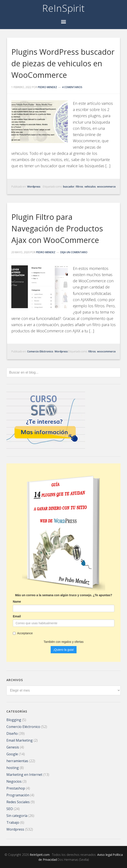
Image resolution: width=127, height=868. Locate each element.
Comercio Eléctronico (40, 351)
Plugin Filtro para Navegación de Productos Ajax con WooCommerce (57, 228)
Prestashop (16, 788)
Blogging (14, 719)
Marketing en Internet (24, 774)
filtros (79, 187)
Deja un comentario (74, 252)
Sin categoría (17, 815)
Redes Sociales (18, 801)
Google (12, 754)
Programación (18, 795)
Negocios (14, 781)
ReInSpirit (63, 8)
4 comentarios (72, 87)
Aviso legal (105, 854)
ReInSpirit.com (40, 854)
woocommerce (106, 187)
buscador (69, 187)
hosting (13, 767)
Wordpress (34, 187)
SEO (10, 808)
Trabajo (13, 822)
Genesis (13, 747)
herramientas (17, 760)
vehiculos (90, 187)
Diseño (12, 733)
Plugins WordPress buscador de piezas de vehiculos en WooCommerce (63, 63)
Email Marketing (20, 740)
